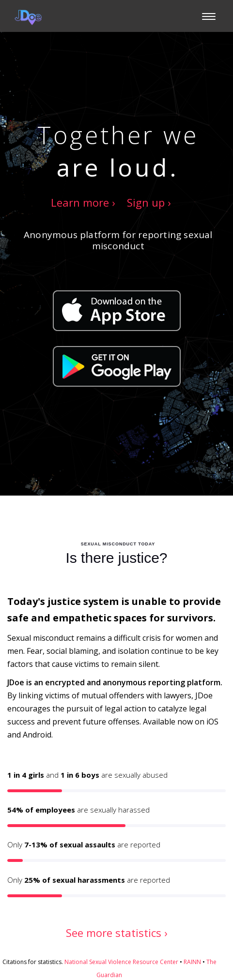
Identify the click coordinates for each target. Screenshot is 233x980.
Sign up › (149, 202)
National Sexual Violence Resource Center (121, 962)
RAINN (192, 962)
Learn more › (83, 202)
